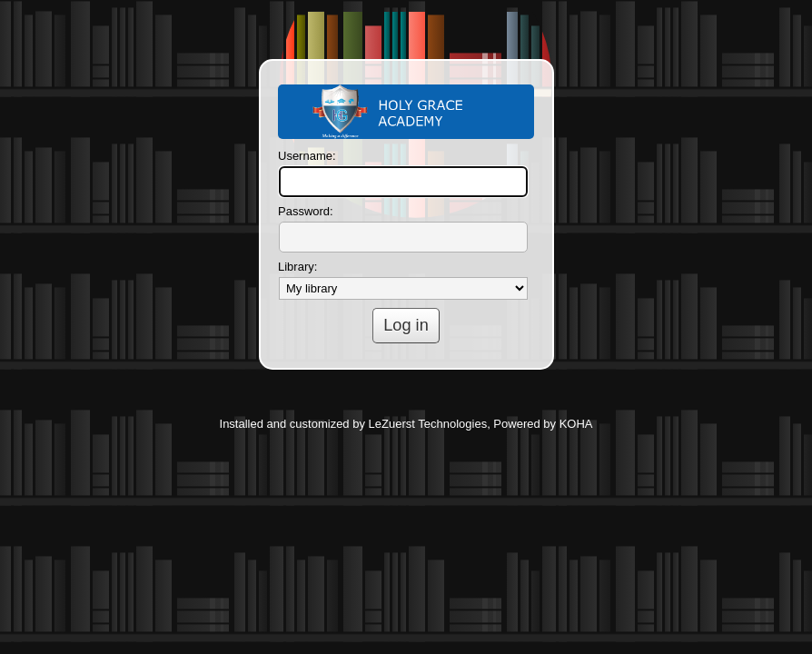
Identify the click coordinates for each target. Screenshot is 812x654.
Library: (297, 267)
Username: (307, 156)
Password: (306, 211)
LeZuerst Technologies (428, 424)
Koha (406, 112)
